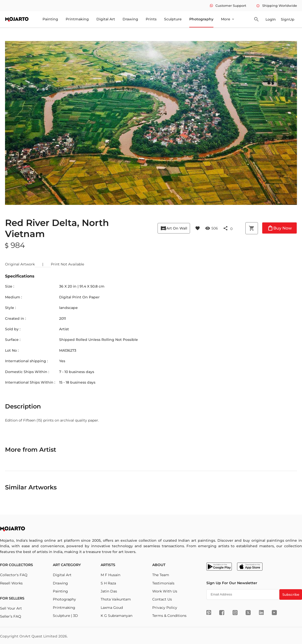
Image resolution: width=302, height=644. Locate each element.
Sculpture (173, 19)
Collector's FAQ (14, 575)
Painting (50, 19)
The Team (161, 575)
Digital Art (106, 19)
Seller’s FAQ (11, 616)
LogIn (271, 19)
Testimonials (163, 583)
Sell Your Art (11, 608)
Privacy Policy (165, 608)
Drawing (130, 19)
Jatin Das (109, 591)
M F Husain (110, 575)
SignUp (288, 19)
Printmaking (77, 19)
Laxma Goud (112, 608)
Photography (201, 19)
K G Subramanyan (117, 616)
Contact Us (162, 599)
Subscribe (291, 594)
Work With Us (165, 591)
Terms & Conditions (169, 616)
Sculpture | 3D (65, 616)
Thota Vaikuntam (116, 599)
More (228, 19)
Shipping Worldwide (277, 6)
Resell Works (11, 583)
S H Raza (108, 583)
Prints (151, 19)
